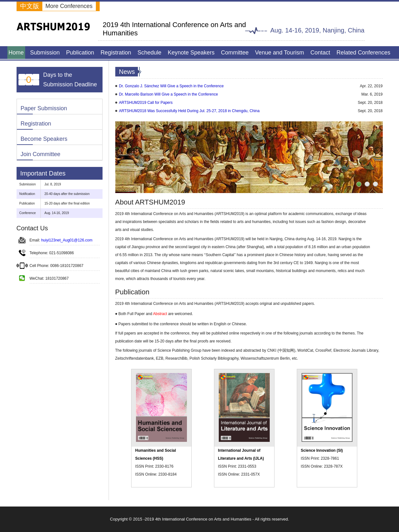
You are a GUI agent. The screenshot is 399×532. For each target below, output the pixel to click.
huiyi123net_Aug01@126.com (67, 240)
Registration (116, 53)
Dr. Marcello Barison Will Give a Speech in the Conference (169, 94)
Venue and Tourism (280, 53)
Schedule (150, 53)
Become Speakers (44, 139)
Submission (45, 53)
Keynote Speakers (191, 53)
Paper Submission (44, 108)
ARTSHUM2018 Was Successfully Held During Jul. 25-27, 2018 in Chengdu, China (189, 111)
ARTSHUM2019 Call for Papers (146, 103)
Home (16, 53)
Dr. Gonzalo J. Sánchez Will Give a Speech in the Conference (171, 86)
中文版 (30, 6)
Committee (235, 53)
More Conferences (69, 6)
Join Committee (41, 154)
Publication (80, 53)
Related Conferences (363, 53)
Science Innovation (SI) (322, 450)
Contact (320, 53)
